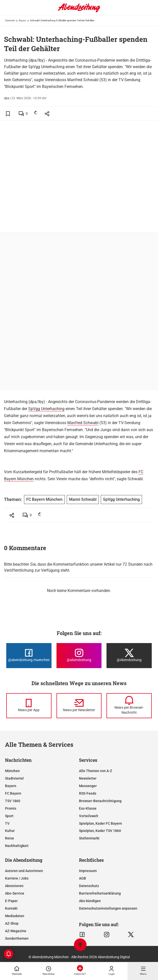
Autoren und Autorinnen (24, 871)
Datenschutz (89, 886)
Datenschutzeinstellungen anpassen (108, 908)
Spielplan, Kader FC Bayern (100, 823)
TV (7, 823)
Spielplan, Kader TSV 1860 (100, 831)
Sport (9, 816)
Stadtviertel (14, 778)
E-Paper (11, 901)
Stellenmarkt (89, 838)
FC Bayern (13, 793)
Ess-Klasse (88, 808)
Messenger (88, 786)
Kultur (10, 831)
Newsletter (88, 778)
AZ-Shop (12, 923)
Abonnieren (14, 886)
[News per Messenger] (29, 706)
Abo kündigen (90, 901)
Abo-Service (15, 893)
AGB (82, 878)
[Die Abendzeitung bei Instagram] (79, 656)
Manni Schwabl (83, 499)
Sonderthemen (17, 938)
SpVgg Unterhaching (46, 409)
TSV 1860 (13, 801)
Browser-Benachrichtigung (100, 801)
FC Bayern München (44, 499)
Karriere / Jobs (17, 878)
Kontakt (11, 908)
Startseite (10, 20)
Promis (11, 808)
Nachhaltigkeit (17, 846)
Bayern (22, 20)
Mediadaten (15, 916)
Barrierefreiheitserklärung (100, 893)
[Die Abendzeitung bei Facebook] (29, 656)
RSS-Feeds (88, 793)
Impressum (88, 871)
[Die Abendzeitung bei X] (129, 656)
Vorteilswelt (89, 816)
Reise (9, 838)
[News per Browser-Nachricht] (129, 706)
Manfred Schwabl (83, 423)
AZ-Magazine (16, 931)
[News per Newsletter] (79, 706)
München (12, 771)
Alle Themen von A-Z (95, 771)
